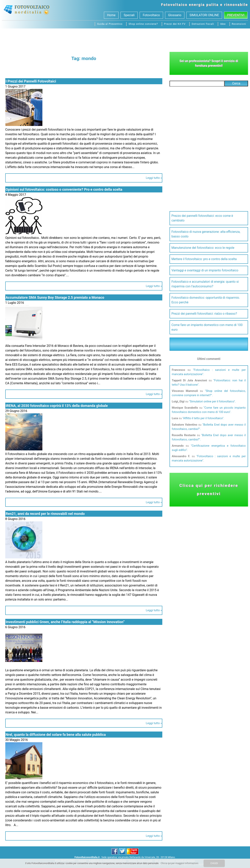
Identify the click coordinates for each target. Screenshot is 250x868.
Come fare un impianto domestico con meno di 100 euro (207, 327)
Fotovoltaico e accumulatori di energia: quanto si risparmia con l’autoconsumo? (205, 284)
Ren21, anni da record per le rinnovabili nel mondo (45, 514)
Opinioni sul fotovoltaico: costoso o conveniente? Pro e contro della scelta (64, 189)
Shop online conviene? (143, 24)
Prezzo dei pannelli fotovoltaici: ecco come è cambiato (202, 218)
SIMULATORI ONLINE (204, 15)
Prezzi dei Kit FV (175, 24)
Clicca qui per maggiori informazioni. (180, 863)
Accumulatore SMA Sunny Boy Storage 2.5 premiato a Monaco (55, 297)
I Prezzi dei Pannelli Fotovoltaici (31, 81)
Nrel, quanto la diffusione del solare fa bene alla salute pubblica (56, 735)
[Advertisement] (125, 39)
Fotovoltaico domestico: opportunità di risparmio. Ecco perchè (206, 300)
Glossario (175, 15)
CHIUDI (214, 863)
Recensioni (239, 24)
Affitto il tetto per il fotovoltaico (203, 418)
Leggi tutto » (154, 178)
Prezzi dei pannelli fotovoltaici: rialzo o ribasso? (204, 314)
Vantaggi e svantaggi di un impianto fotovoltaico (205, 270)
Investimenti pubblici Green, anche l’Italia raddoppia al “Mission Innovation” (65, 622)
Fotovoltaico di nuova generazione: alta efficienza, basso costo (206, 234)
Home (111, 15)
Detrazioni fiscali (203, 24)
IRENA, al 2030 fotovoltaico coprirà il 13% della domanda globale (57, 406)
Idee (223, 24)
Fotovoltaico (174, 5)
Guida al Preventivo (110, 24)
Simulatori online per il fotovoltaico (212, 401)
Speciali (129, 15)
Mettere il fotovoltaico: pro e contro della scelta (204, 259)
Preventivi (236, 15)
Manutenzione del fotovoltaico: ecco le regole (203, 248)
